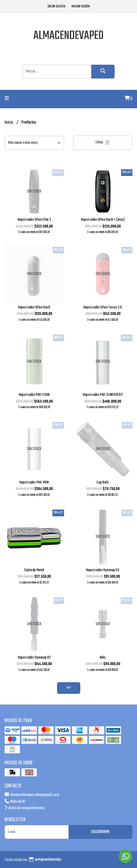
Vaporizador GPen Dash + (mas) (103, 220)
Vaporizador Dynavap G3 (103, 570)
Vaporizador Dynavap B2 (34, 658)
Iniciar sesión (81, 6)
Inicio (9, 122)
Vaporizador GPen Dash (34, 307)
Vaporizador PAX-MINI (34, 482)
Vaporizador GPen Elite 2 (34, 220)
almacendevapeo (68, 36)
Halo (103, 658)
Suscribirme (101, 832)
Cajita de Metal (34, 570)
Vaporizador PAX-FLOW (34, 395)
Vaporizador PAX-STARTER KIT (103, 395)
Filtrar (103, 143)
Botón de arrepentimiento (25, 808)
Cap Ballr (103, 482)
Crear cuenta (56, 6)
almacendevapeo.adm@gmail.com (32, 795)
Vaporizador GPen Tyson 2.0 (103, 307)
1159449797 (15, 802)
